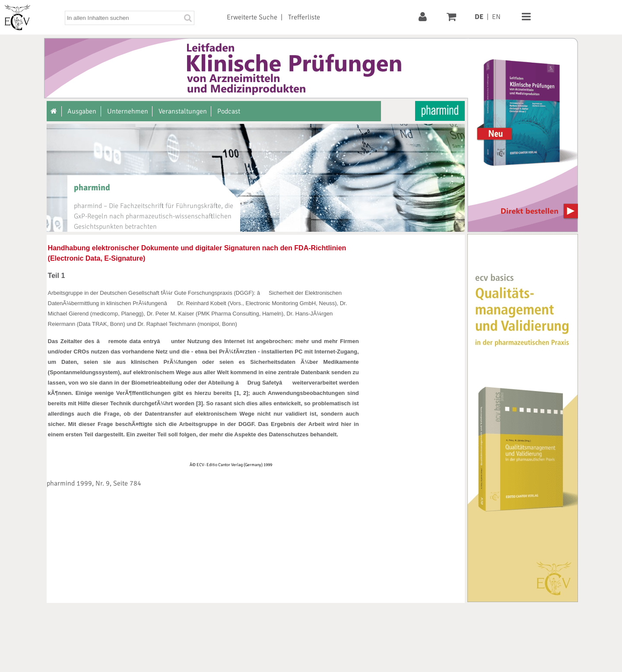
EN (496, 17)
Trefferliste (304, 17)
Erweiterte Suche (252, 17)
